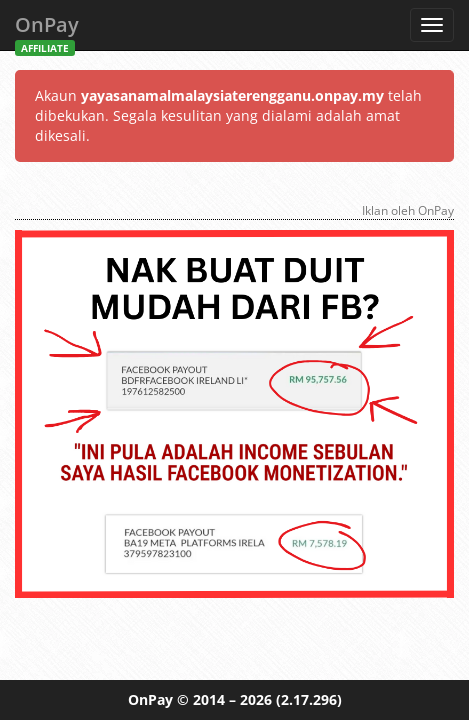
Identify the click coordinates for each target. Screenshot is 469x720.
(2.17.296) (309, 699)
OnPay (47, 30)
